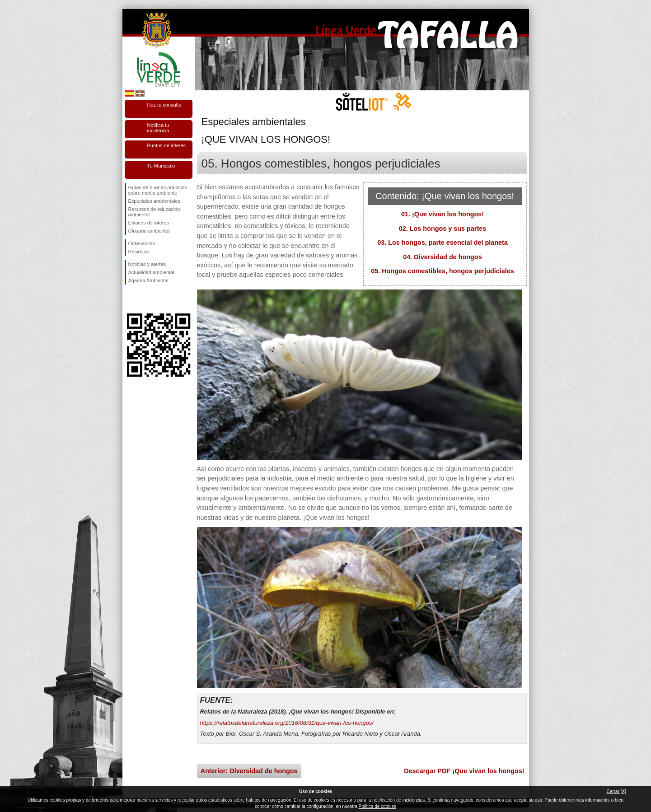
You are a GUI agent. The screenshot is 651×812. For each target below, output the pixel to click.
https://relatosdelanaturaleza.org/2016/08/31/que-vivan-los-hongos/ (287, 723)
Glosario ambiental (149, 231)
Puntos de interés (167, 145)
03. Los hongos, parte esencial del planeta (443, 243)
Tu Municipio (161, 166)
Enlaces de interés (149, 223)
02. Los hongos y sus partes (443, 229)
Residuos (139, 252)
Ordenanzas (142, 243)
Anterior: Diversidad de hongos (249, 771)
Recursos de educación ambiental (154, 212)
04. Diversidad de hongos (442, 257)
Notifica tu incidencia (158, 128)
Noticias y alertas (147, 264)
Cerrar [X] (616, 791)
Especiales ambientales (155, 201)
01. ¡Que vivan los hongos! (443, 214)
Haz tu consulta (164, 105)
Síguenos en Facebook (130, 299)
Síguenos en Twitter (145, 299)
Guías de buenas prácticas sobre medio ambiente (158, 190)
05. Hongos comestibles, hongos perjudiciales (443, 271)
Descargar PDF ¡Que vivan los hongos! (464, 771)
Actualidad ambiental (151, 272)
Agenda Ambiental (148, 280)
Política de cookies (377, 806)
